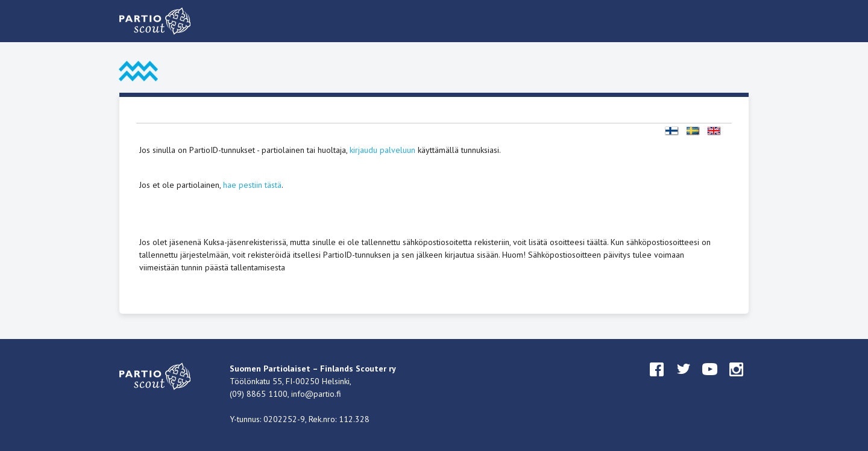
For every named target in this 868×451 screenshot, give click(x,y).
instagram (737, 381)
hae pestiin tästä (252, 185)
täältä (597, 242)
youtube (710, 381)
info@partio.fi (316, 394)
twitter (684, 381)
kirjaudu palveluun (382, 150)
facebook (657, 381)
